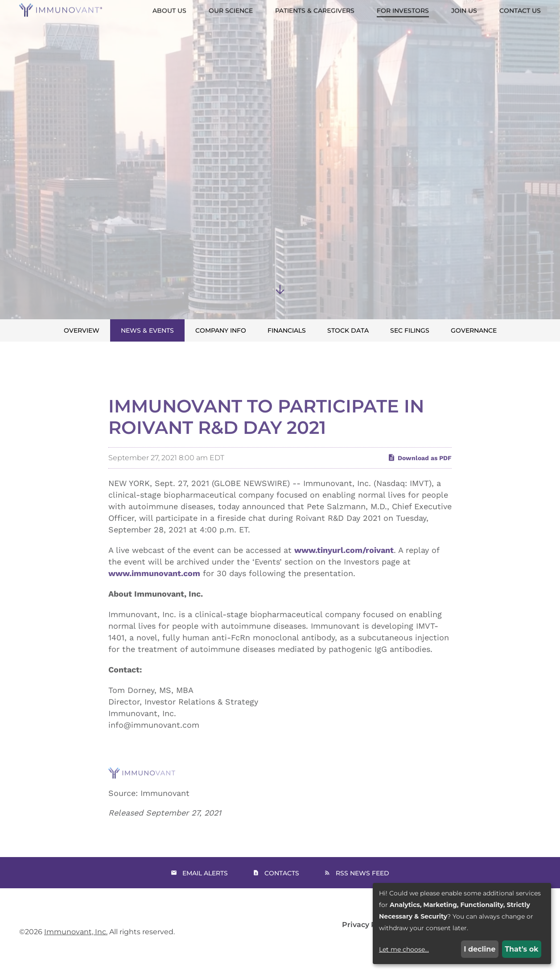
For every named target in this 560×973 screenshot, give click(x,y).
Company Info (221, 330)
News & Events (147, 330)
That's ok (521, 949)
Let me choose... (404, 949)
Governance (474, 330)
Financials (287, 330)
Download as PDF (420, 476)
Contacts (282, 873)
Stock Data (348, 330)
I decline (480, 949)
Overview (82, 330)
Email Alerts (205, 873)
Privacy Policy (368, 925)
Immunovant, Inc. (76, 932)
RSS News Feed (362, 873)
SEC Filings (410, 330)
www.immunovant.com (154, 592)
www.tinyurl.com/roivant (344, 569)
